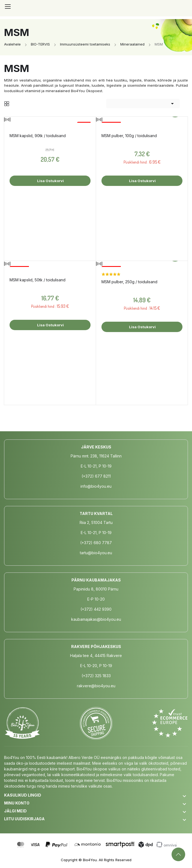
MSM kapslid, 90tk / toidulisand (38, 136)
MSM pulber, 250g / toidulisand (129, 282)
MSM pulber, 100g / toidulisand (129, 136)
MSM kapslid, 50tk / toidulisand (37, 280)
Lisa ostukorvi (50, 181)
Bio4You (90, 860)
